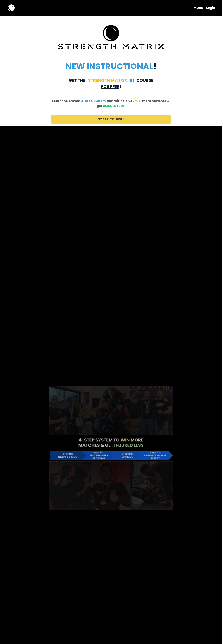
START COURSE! (111, 119)
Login (211, 8)
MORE (198, 8)
